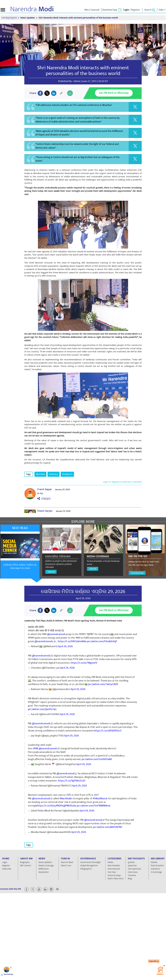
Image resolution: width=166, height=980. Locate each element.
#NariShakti (66, 798)
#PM (36, 748)
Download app (8, 974)
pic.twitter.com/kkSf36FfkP (108, 827)
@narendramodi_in (45, 641)
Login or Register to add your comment (122, 482)
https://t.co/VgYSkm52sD (72, 781)
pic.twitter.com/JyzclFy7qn (42, 709)
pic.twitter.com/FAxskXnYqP (102, 641)
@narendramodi (56, 634)
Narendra (32, 9)
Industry (54, 474)
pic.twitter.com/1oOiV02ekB (97, 759)
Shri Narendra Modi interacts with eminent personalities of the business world (78, 18)
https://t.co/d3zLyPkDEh (50, 806)
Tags (29, 474)
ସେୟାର (44, 499)
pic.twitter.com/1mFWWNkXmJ (94, 806)
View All (51, 572)
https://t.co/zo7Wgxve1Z (84, 663)
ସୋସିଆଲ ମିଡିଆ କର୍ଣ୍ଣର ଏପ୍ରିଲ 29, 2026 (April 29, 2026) (20, 566)
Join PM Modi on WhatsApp (114, 93)
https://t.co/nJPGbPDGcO (108, 731)
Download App (137, 573)
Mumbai (40, 474)
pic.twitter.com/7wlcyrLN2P (103, 684)
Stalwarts (67, 474)
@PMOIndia (70, 806)
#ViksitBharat (100, 798)
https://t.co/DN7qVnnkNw (72, 641)
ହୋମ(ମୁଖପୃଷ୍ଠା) (9, 18)
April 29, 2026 (65, 646)
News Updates (28, 18)
